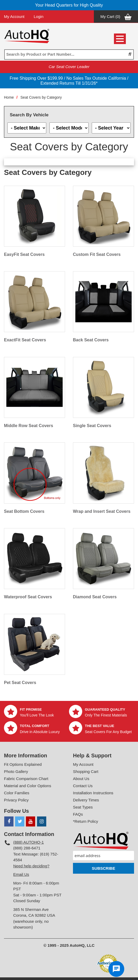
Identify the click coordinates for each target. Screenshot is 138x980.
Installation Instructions (93, 793)
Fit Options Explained (23, 764)
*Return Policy (86, 821)
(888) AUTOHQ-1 (29, 842)
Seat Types (83, 807)
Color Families (17, 793)
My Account (14, 16)
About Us (81, 779)
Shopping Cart (86, 771)
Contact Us (83, 786)
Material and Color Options (27, 786)
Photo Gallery (16, 771)
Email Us (21, 874)
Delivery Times (86, 800)
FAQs (78, 814)
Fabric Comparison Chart (26, 779)
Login (39, 16)
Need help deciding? (31, 866)
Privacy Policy (16, 800)
